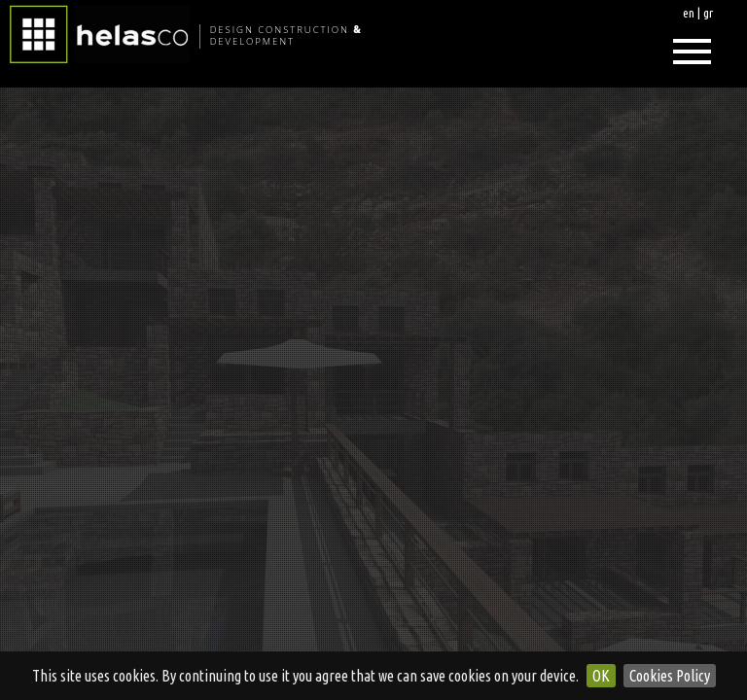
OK (601, 676)
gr (708, 13)
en (689, 13)
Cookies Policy (670, 676)
